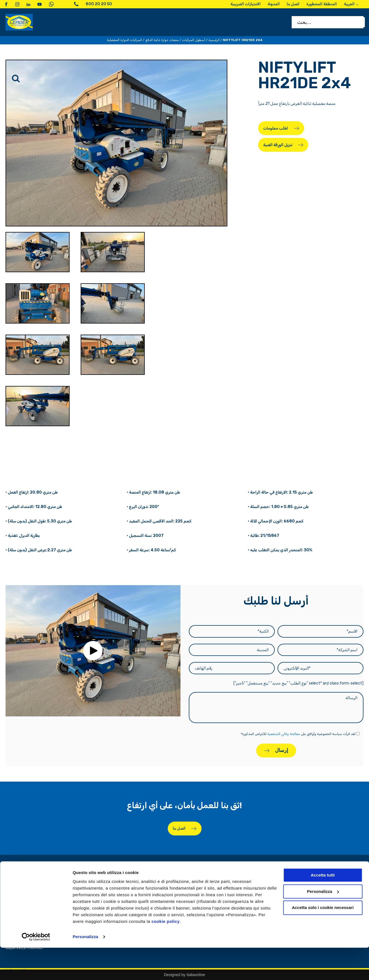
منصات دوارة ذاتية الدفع (162, 40)
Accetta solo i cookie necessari (323, 940)
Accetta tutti (323, 907)
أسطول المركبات (194, 40)
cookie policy (166, 954)
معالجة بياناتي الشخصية (284, 734)
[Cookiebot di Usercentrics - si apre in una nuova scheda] (36, 969)
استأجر (310, 889)
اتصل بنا (179, 828)
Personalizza (85, 969)
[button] (93, 651)
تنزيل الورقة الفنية (278, 145)
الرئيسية (214, 40)
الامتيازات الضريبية (240, 889)
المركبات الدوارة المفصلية (124, 40)
